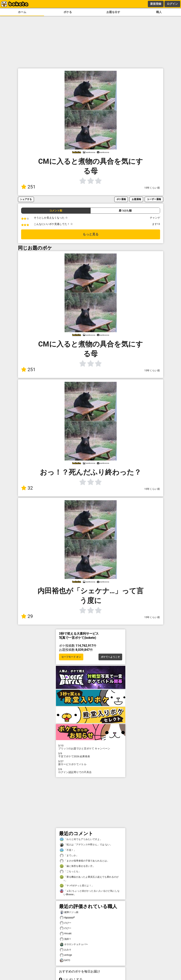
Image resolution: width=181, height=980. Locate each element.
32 (27, 488)
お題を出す (113, 12)
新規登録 (156, 4)
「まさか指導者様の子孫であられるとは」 (84, 861)
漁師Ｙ (66, 939)
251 (28, 187)
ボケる (68, 12)
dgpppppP (67, 918)
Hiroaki (66, 934)
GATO (65, 960)
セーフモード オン (71, 657)
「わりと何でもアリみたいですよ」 (81, 839)
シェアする (26, 199)
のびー (66, 923)
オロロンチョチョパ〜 (74, 944)
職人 (159, 12)
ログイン (172, 4)
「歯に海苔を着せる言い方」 (77, 866)
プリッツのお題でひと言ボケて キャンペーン (91, 747)
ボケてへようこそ (110, 657)
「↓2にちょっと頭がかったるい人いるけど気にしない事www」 (90, 892)
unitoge (66, 955)
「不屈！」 (68, 850)
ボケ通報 (121, 199)
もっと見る (91, 234)
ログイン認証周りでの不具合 (91, 771)
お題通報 (136, 199)
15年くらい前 (152, 188)
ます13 (156, 224)
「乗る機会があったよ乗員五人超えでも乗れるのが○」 (89, 878)
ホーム (22, 12)
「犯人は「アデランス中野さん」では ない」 (86, 845)
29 (27, 616)
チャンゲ (155, 218)
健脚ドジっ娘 (69, 912)
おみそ (66, 950)
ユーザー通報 (154, 199)
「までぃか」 (69, 856)
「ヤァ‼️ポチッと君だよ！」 (77, 886)
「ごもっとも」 (70, 871)
